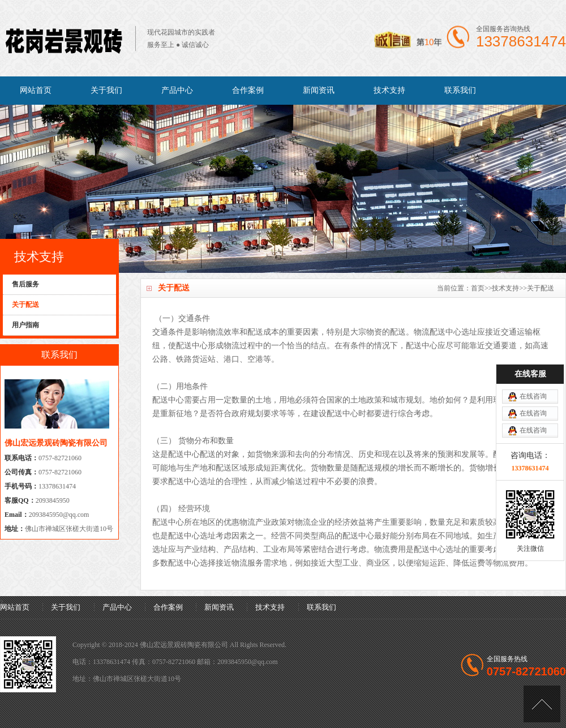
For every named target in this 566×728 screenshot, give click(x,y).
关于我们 (106, 90)
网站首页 (36, 90)
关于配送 (541, 288)
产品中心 (177, 90)
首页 (478, 288)
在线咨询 (533, 396)
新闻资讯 (319, 90)
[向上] (542, 704)
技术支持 (389, 90)
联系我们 (460, 90)
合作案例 (248, 90)
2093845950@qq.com (59, 515)
